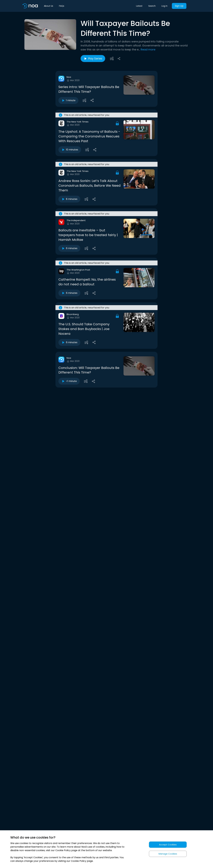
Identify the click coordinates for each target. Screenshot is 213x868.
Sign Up (179, 6)
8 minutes (69, 199)
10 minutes (70, 150)
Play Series (93, 59)
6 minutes (69, 248)
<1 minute (69, 381)
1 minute (68, 100)
